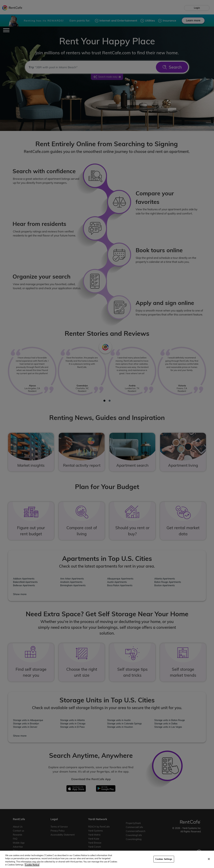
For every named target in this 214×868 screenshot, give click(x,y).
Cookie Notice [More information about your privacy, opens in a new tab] (32, 865)
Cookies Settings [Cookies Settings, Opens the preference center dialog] (164, 859)
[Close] (209, 859)
